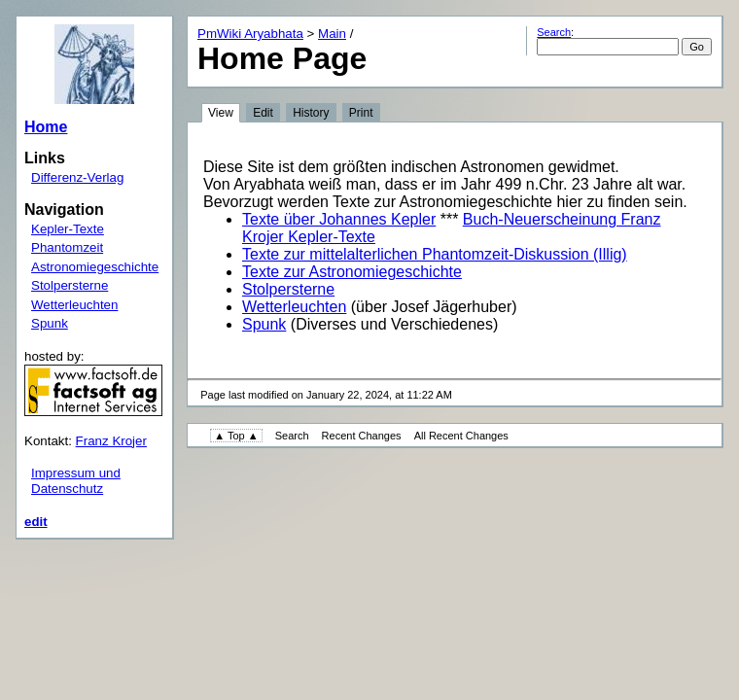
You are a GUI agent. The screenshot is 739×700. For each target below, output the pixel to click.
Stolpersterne (70, 285)
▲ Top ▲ (236, 436)
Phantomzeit (67, 247)
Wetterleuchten (74, 305)
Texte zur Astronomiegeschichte (352, 272)
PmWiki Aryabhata (250, 34)
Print (361, 113)
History (311, 113)
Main (332, 34)
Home (46, 127)
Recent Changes (362, 436)
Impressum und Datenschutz (76, 481)
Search (554, 32)
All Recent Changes (461, 436)
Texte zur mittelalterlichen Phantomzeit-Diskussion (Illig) (435, 254)
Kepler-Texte (68, 229)
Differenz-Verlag (77, 177)
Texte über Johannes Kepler (339, 219)
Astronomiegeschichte (95, 267)
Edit (263, 113)
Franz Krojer (111, 441)
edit (36, 522)
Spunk (50, 323)
